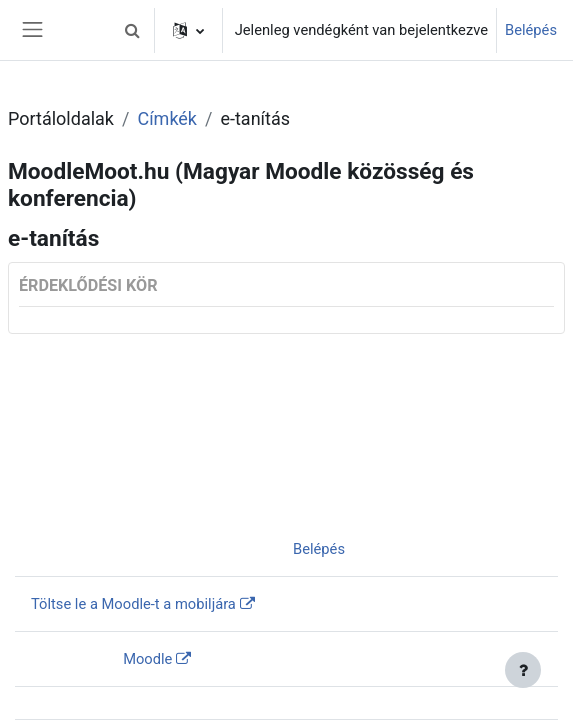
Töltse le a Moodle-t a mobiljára (133, 604)
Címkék (167, 118)
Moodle (147, 659)
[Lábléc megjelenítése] (523, 670)
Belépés (531, 30)
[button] (133, 30)
